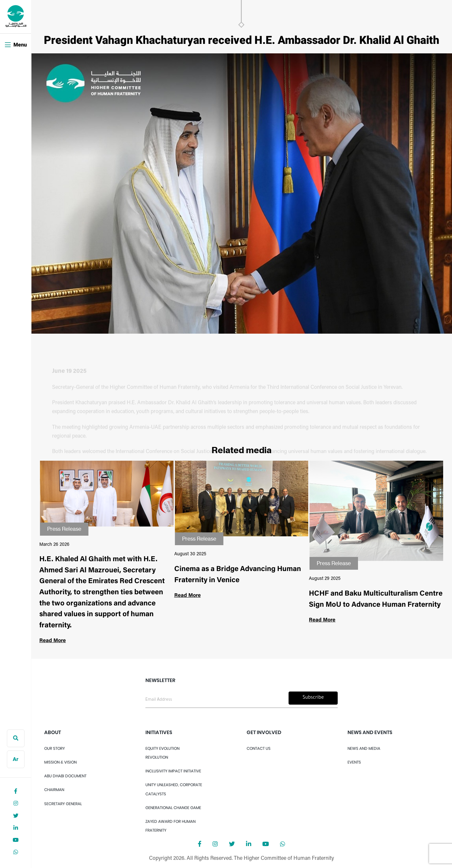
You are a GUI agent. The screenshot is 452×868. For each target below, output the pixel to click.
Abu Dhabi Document (65, 776)
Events (354, 762)
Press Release (64, 529)
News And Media (364, 748)
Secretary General (63, 804)
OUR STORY (55, 748)
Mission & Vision (60, 762)
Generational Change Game (173, 808)
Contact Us (259, 748)
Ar (16, 759)
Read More (53, 641)
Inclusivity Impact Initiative (173, 771)
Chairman (54, 790)
